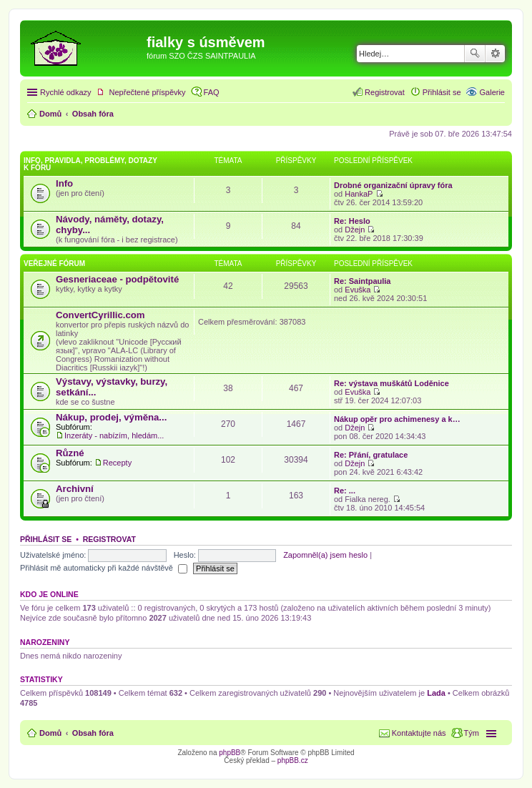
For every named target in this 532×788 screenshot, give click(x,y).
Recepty (117, 463)
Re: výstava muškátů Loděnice (391, 383)
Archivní (75, 489)
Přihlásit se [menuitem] (442, 92)
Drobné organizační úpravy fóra (393, 185)
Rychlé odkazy (66, 92)
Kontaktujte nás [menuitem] (419, 733)
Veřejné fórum (54, 264)
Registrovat (109, 539)
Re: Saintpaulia (362, 281)
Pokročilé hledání (495, 54)
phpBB (230, 753)
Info (64, 183)
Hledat (475, 54)
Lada (436, 693)
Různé (70, 453)
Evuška (358, 290)
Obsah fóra (93, 733)
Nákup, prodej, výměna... (111, 417)
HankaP (359, 194)
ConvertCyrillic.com (100, 315)
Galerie (492, 92)
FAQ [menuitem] (212, 92)
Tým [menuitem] (472, 733)
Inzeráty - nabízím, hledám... (114, 435)
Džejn (355, 230)
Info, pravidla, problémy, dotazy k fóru (90, 164)
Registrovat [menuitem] (385, 92)
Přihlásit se (46, 539)
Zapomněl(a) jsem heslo (325, 555)
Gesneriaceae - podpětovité (117, 279)
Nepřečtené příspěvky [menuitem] (148, 92)
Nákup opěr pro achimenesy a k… (397, 419)
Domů (50, 733)
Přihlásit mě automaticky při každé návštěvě (104, 568)
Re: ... (345, 491)
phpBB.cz (293, 760)
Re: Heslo (352, 221)
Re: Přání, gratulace (371, 455)
